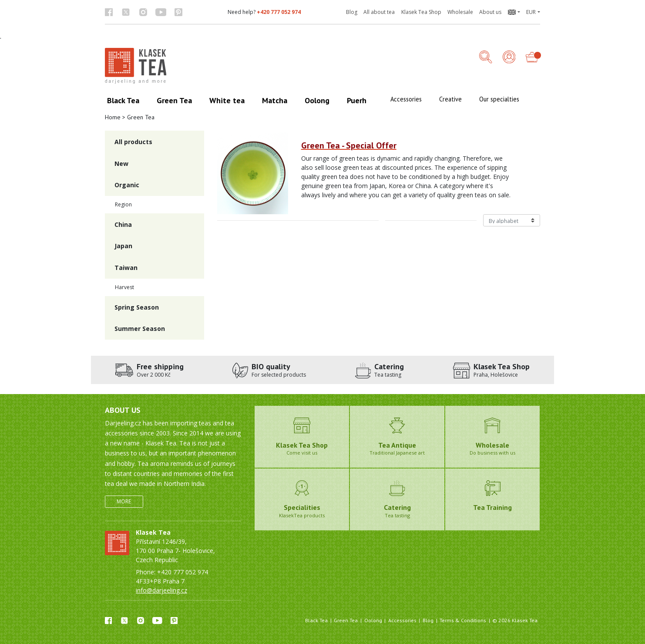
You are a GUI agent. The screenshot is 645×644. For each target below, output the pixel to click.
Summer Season (140, 329)
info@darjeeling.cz (161, 590)
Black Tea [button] (123, 100)
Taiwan (126, 268)
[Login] (509, 58)
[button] (514, 12)
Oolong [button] (317, 100)
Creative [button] (450, 99)
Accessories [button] (406, 99)
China (123, 224)
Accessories (402, 620)
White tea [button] (227, 100)
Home (113, 117)
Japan (123, 246)
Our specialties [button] (499, 99)
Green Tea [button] (174, 100)
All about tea (379, 12)
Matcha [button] (275, 100)
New (121, 164)
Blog (352, 12)
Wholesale (460, 12)
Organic (127, 185)
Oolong (373, 620)
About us (490, 12)
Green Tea (346, 620)
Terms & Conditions (463, 620)
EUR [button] (531, 12)
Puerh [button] (357, 100)
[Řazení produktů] (512, 220)
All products (133, 142)
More (124, 501)
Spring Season (137, 307)
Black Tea (316, 620)
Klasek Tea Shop (421, 12)
